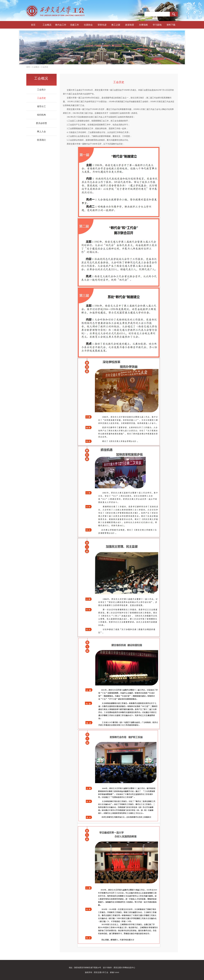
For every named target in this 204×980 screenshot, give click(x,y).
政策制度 (130, 25)
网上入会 (41, 132)
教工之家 (116, 25)
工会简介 (41, 90)
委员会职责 (41, 123)
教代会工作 (61, 25)
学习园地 (157, 25)
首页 (33, 25)
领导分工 (41, 106)
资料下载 (171, 25)
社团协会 (88, 25)
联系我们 (41, 140)
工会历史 (41, 98)
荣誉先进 (102, 25)
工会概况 (47, 25)
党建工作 (75, 25)
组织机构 (41, 115)
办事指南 (143, 25)
